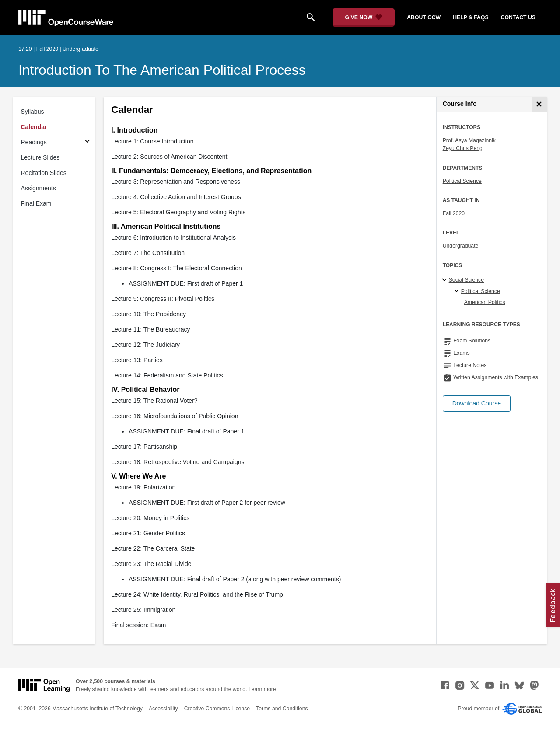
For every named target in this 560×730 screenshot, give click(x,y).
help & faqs (471, 17)
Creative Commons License (217, 709)
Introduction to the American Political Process (162, 70)
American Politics (485, 302)
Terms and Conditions (282, 709)
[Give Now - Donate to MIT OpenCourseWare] (364, 17)
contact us (518, 17)
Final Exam (36, 203)
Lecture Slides (40, 157)
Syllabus (33, 112)
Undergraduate (461, 246)
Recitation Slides (44, 173)
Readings (34, 142)
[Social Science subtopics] (446, 280)
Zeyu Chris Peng (463, 148)
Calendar (34, 127)
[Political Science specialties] (458, 291)
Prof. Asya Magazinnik (469, 140)
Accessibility (163, 709)
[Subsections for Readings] (87, 142)
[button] (477, 403)
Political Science (462, 181)
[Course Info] (539, 104)
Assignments (38, 188)
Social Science (466, 280)
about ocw (424, 17)
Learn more (262, 689)
